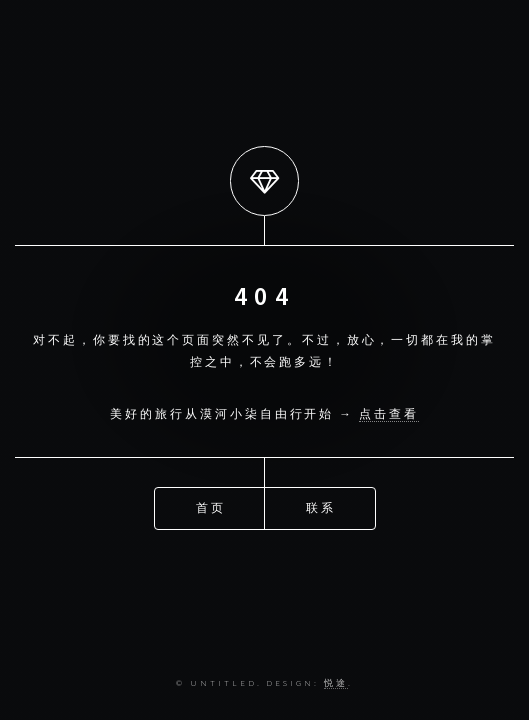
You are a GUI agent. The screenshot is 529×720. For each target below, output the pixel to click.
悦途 (336, 682)
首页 (211, 507)
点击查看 (389, 413)
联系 (321, 507)
